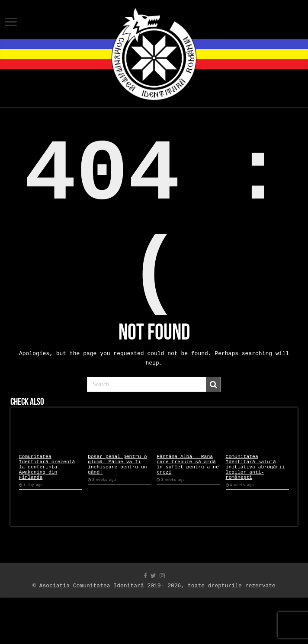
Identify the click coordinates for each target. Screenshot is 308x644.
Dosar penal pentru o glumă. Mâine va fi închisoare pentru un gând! (117, 507)
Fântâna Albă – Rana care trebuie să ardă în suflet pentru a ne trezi (188, 507)
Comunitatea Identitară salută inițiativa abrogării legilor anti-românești (255, 510)
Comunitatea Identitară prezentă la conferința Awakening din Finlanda (47, 510)
